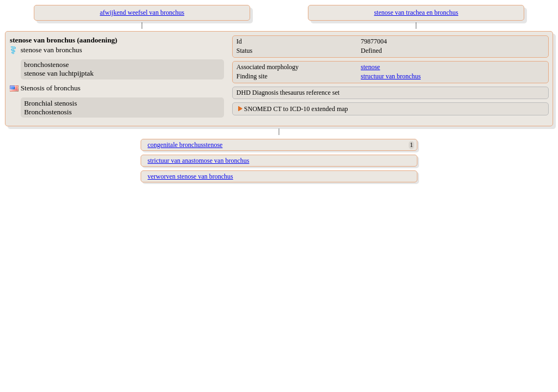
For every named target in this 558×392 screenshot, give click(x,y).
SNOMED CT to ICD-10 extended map (296, 109)
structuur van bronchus (391, 76)
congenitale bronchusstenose (185, 145)
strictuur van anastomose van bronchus (199, 161)
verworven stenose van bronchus (190, 176)
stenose (370, 67)
